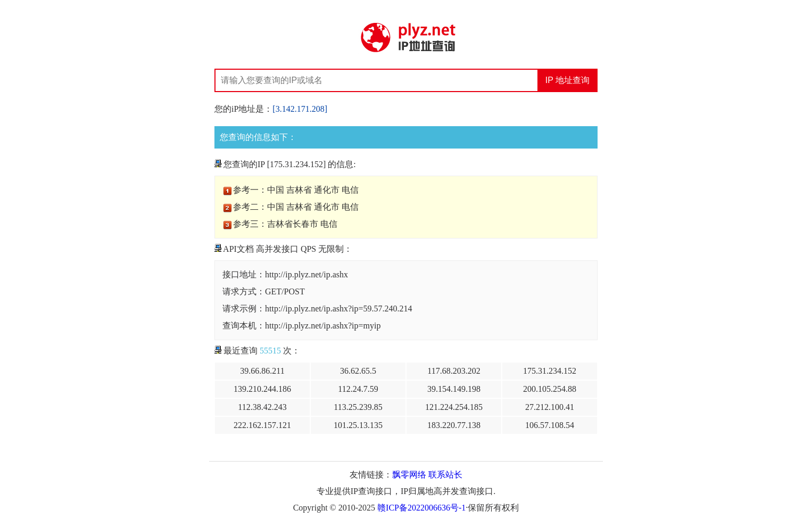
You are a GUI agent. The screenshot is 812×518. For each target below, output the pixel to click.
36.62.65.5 (358, 371)
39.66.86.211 (262, 371)
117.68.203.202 (454, 371)
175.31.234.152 (550, 371)
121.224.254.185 (454, 407)
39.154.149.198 (454, 389)
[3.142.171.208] (300, 109)
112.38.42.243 (262, 407)
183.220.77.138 (454, 425)
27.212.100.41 (550, 407)
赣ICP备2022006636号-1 (421, 508)
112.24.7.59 (358, 389)
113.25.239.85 (358, 407)
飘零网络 (409, 475)
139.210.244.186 (262, 389)
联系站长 (445, 475)
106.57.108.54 (550, 425)
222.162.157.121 (262, 425)
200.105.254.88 (550, 389)
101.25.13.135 (358, 425)
